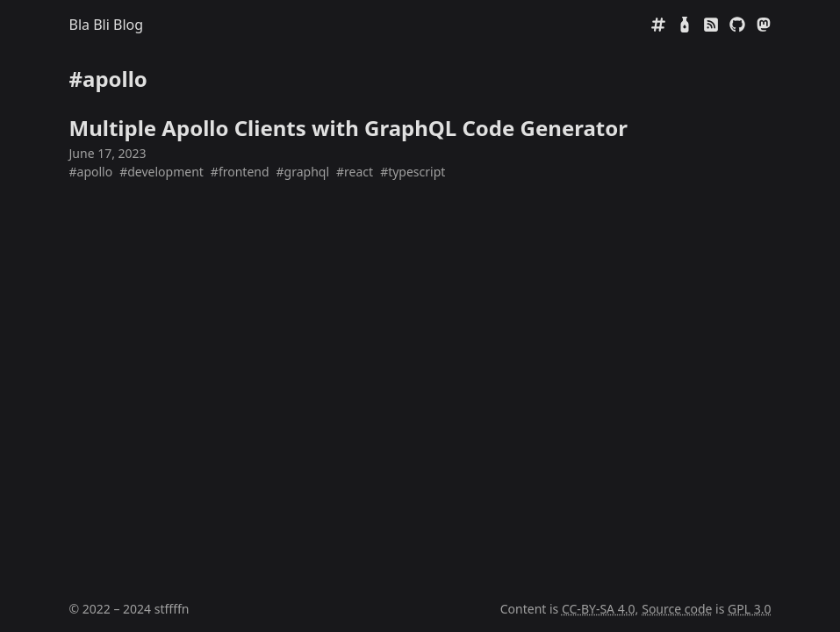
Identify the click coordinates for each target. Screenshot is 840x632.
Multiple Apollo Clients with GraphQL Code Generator (348, 128)
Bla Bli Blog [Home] (107, 25)
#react (355, 172)
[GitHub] (737, 25)
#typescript (413, 172)
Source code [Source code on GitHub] (677, 609)
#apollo (91, 172)
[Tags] (658, 25)
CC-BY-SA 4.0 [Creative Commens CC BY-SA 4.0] (599, 609)
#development (162, 172)
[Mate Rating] (685, 25)
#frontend (240, 172)
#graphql (303, 172)
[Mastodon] (764, 25)
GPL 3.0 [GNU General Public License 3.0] (749, 609)
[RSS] (711, 25)
